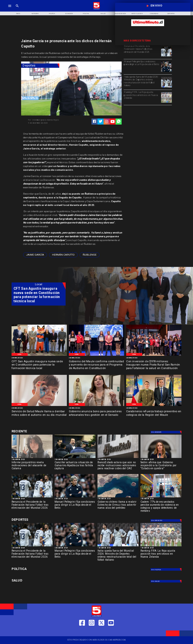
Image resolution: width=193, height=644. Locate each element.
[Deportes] (40, 66)
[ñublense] (90, 255)
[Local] (19, 354)
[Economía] (69, 13)
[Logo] (96, 9)
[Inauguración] (154, 356)
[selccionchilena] (166, 102)
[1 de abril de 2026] (118, 548)
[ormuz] (118, 497)
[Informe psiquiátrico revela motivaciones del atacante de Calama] (32, 466)
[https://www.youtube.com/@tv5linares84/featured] (113, 122)
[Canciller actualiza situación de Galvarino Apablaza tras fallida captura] (75, 466)
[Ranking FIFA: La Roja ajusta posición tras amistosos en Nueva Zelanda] (142, 97)
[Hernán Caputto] (63, 255)
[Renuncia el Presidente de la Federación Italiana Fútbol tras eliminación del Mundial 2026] (142, 51)
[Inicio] (18, 13)
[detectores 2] (161, 497)
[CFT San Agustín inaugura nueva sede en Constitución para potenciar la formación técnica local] (39, 365)
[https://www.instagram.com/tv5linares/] (107, 122)
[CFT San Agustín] (39, 356)
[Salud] (103, 13)
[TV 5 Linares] (17, 9)
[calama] (32, 458)
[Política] (52, 13)
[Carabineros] (154, 406)
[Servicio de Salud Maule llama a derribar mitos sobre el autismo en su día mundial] (39, 415)
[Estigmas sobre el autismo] (39, 406)
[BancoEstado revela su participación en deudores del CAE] (118, 458)
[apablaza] (75, 458)
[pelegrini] (166, 72)
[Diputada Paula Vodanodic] (96, 406)
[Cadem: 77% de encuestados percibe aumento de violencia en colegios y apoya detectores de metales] (161, 506)
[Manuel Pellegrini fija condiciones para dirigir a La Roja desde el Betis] (142, 66)
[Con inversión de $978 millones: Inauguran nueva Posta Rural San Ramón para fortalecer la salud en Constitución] (154, 365)
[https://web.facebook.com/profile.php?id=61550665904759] (82, 632)
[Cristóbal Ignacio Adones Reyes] (49, 120)
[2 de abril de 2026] (39, 358)
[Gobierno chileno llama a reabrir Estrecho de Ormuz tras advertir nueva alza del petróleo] (118, 506)
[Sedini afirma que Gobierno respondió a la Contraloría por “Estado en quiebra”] (161, 466)
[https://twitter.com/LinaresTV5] (101, 632)
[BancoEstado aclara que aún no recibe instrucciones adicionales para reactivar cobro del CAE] (118, 466)
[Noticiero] (35, 13)
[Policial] (86, 13)
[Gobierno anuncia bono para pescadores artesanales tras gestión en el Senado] (96, 415)
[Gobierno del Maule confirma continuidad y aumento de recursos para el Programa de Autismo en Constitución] (96, 365)
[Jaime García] (35, 255)
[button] (35, 255)
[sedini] (161, 458)
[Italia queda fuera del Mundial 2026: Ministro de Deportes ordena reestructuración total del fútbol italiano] (142, 82)
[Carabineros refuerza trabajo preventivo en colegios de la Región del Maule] (154, 415)
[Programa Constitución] (96, 356)
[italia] (166, 56)
